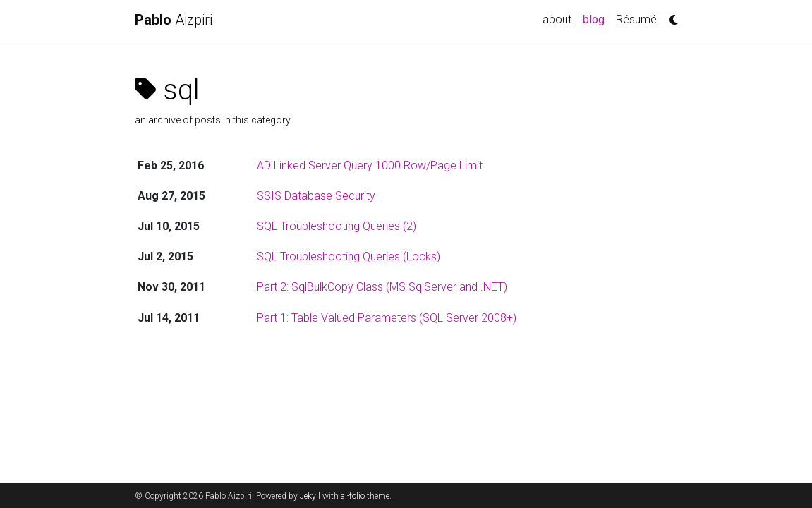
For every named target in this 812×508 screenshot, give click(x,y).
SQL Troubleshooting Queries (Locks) (349, 256)
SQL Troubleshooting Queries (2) (337, 226)
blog (596, 18)
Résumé (636, 19)
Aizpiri (174, 20)
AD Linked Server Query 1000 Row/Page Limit (370, 165)
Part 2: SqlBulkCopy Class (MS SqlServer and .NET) (382, 287)
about (557, 19)
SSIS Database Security (316, 196)
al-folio (353, 496)
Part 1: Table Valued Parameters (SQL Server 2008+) (387, 318)
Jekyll (310, 496)
